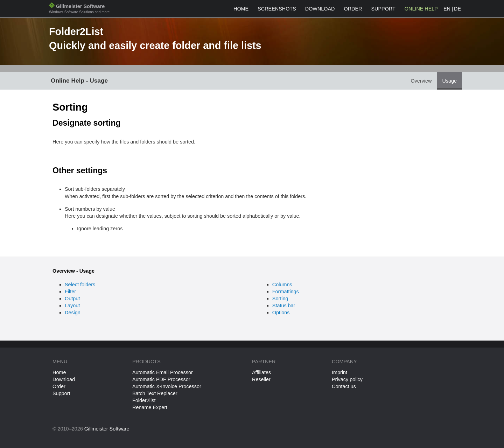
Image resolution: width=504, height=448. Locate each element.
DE (457, 9)
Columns (282, 285)
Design (73, 313)
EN (447, 9)
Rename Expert (150, 407)
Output (72, 299)
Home (241, 9)
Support (383, 9)
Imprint (339, 372)
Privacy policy (347, 379)
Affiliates (261, 372)
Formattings (286, 292)
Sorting (280, 299)
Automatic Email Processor (163, 372)
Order (353, 9)
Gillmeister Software (79, 10)
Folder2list (144, 400)
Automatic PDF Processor (161, 379)
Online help (421, 9)
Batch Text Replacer (155, 393)
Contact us (344, 386)
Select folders (80, 285)
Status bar (284, 306)
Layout (72, 306)
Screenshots (277, 9)
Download (320, 9)
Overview (421, 81)
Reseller (261, 379)
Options (281, 313)
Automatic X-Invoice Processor (167, 386)
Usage (449, 81)
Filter (70, 292)
